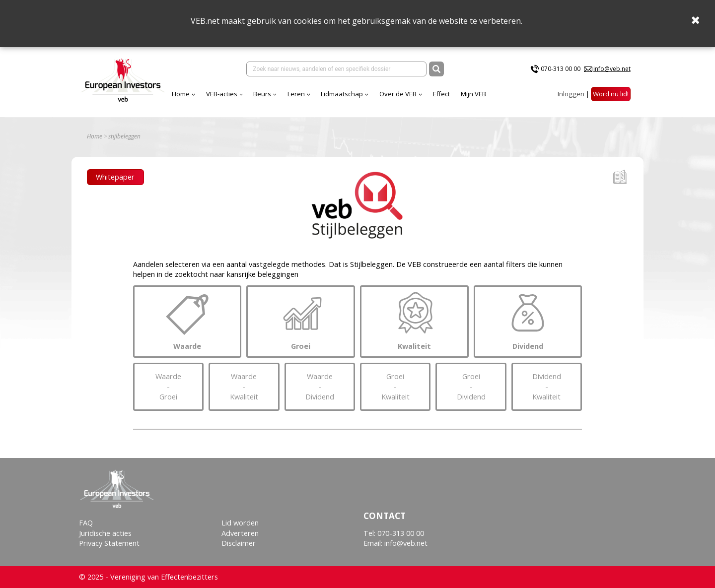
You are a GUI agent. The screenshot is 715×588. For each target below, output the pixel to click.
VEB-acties (222, 94)
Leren (296, 94)
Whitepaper (115, 177)
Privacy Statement (109, 543)
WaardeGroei (168, 387)
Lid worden (240, 523)
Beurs (262, 94)
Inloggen (571, 94)
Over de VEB (398, 94)
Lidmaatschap (342, 94)
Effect (441, 94)
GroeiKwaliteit (395, 387)
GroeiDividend (471, 387)
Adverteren (240, 533)
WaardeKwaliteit (244, 387)
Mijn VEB (473, 94)
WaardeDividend (320, 387)
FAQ (86, 523)
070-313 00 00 (561, 69)
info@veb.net (612, 69)
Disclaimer (239, 543)
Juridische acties (105, 533)
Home (181, 94)
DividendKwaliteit (547, 387)
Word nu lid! (611, 94)
